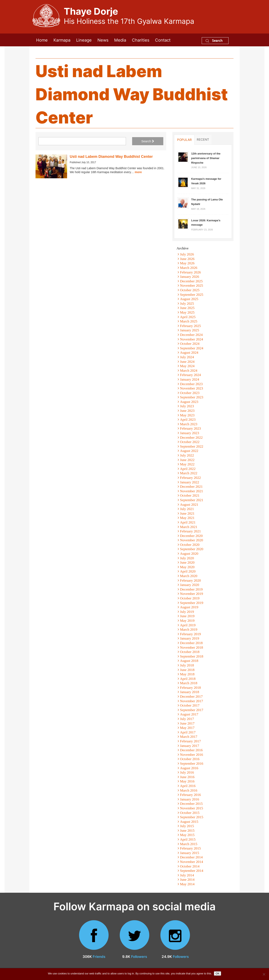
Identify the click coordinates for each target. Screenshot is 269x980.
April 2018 (188, 679)
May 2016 (187, 781)
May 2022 (187, 464)
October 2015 (190, 813)
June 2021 (187, 513)
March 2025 (189, 321)
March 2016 (189, 790)
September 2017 (192, 710)
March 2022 (189, 473)
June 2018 (187, 670)
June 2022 (187, 460)
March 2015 (189, 844)
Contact (163, 40)
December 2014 (191, 857)
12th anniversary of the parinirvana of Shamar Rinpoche (206, 158)
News (103, 40)
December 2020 (191, 536)
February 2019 (190, 634)
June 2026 (187, 259)
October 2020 (190, 545)
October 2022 (190, 442)
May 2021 (187, 518)
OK (217, 973)
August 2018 (189, 661)
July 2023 (187, 406)
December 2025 (191, 281)
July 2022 (187, 455)
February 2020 (190, 580)
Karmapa (62, 40)
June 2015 (187, 831)
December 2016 (191, 750)
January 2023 (190, 433)
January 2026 (190, 277)
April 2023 (188, 420)
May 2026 (187, 263)
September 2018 (192, 656)
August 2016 (189, 768)
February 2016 (190, 795)
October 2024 (190, 344)
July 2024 (187, 357)
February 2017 (190, 741)
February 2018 (190, 688)
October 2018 (190, 652)
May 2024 (187, 366)
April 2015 (188, 839)
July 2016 (187, 772)
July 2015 (187, 826)
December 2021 (191, 487)
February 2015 (190, 848)
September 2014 (192, 871)
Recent (203, 139)
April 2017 (188, 732)
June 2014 (187, 880)
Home (42, 40)
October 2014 (190, 866)
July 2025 (187, 304)
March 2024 (189, 371)
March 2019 (189, 630)
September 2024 (192, 348)
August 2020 (189, 554)
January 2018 (190, 692)
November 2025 (192, 286)
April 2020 (188, 571)
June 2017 (187, 723)
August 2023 (189, 402)
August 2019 (189, 607)
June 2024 (187, 362)
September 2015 (192, 817)
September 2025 (192, 295)
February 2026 (190, 272)
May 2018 (187, 674)
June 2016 (187, 777)
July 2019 (187, 612)
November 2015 (192, 808)
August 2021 (189, 505)
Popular (184, 140)
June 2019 (187, 616)
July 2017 (187, 719)
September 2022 (192, 446)
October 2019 (190, 598)
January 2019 (190, 638)
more (138, 172)
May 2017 (187, 728)
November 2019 (192, 594)
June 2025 (187, 308)
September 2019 (192, 603)
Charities (141, 40)
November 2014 (192, 862)
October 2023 (190, 393)
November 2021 (192, 491)
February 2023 (190, 428)
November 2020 (192, 540)
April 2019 (188, 625)
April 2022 (188, 469)
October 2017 (190, 705)
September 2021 (192, 500)
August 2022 (189, 451)
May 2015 (187, 835)
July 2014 (187, 875)
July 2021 (187, 509)
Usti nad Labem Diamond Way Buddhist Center (111, 157)
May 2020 (187, 567)
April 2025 (188, 317)
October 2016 (190, 759)
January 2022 (190, 482)
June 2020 (187, 562)
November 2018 (192, 648)
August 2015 (189, 822)
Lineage (84, 40)
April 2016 (188, 786)
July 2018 (187, 665)
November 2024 (192, 339)
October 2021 (190, 495)
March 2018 (189, 683)
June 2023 (187, 411)
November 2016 (192, 755)
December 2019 (191, 589)
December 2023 (191, 384)
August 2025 (189, 299)
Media (120, 40)
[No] (264, 974)
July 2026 (187, 254)
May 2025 (187, 312)
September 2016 (192, 764)
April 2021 (188, 522)
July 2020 (187, 558)
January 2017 (190, 746)
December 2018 (191, 643)
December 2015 (191, 804)
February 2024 (190, 375)
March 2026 (189, 268)
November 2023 (192, 388)
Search (214, 40)
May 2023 (187, 415)
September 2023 (192, 397)
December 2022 (191, 438)
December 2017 (191, 697)
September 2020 (192, 549)
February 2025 (190, 326)
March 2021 (189, 527)
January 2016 (190, 799)
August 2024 (189, 353)
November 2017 (192, 701)
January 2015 (190, 853)
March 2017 (189, 737)
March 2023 (189, 424)
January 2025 (190, 330)
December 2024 (191, 335)
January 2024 (190, 379)
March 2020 (189, 576)
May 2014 (187, 884)
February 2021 (190, 531)
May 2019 (187, 621)
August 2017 (189, 714)
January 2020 (190, 585)
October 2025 (190, 290)
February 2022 (190, 478)
